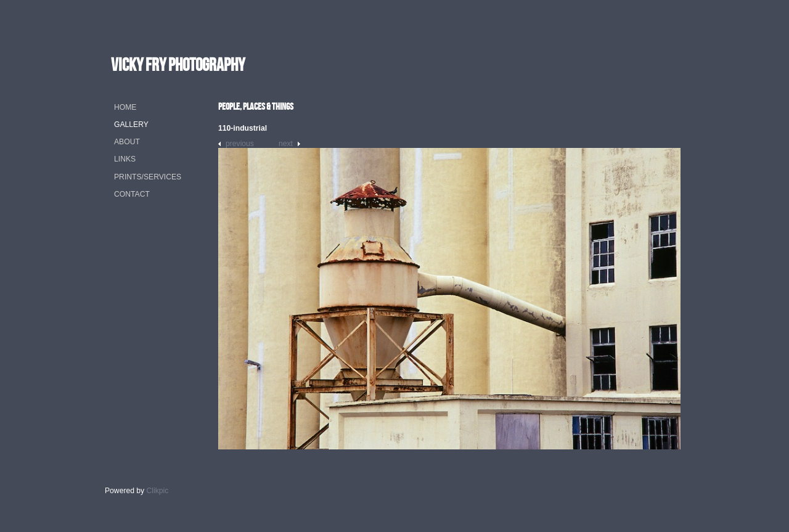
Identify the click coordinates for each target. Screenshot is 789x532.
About (127, 142)
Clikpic (158, 491)
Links (125, 159)
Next (286, 144)
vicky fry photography (178, 64)
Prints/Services (148, 177)
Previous (240, 144)
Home (125, 107)
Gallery (131, 125)
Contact (132, 194)
